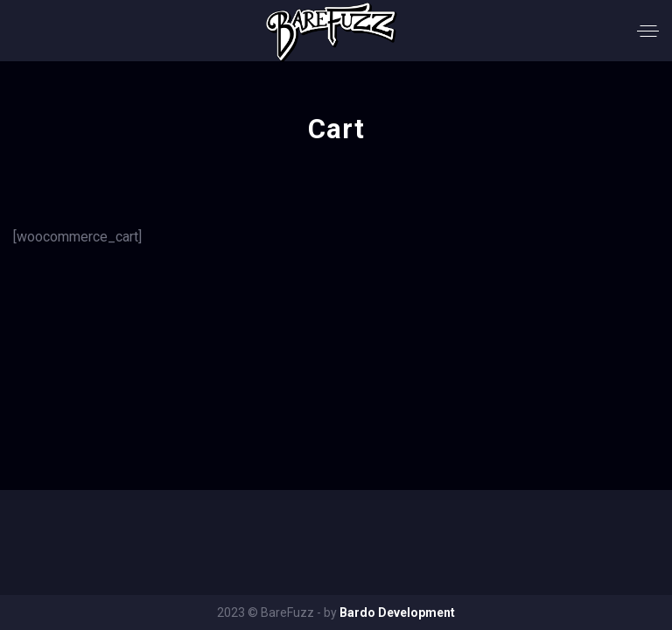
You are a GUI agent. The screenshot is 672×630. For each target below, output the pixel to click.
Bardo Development (397, 612)
